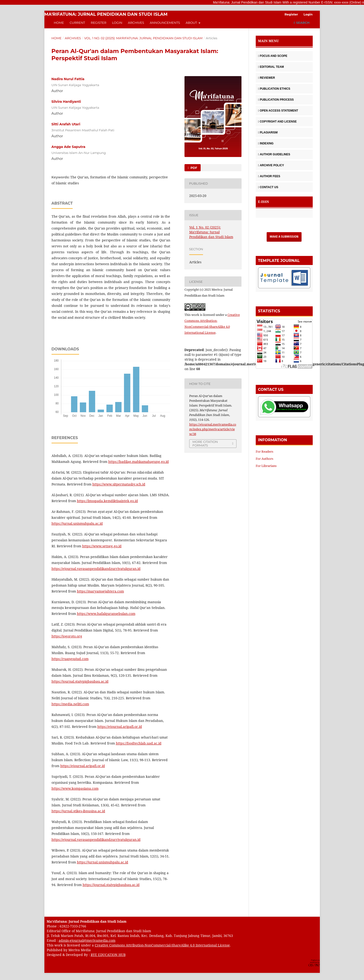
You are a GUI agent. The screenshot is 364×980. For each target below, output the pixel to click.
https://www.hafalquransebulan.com (106, 614)
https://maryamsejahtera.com (100, 591)
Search (301, 23)
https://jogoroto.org (67, 636)
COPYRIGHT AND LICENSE (277, 122)
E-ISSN (264, 202)
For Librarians (266, 466)
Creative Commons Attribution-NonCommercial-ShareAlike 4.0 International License (162, 945)
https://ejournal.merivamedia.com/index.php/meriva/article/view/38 (213, 429)
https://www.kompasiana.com (75, 788)
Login (117, 23)
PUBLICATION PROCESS (276, 100)
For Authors (265, 459)
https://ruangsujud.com (70, 659)
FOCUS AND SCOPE (273, 56)
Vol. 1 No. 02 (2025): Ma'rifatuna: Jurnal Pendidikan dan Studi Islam (143, 38)
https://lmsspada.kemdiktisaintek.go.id (107, 501)
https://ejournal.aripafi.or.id (120, 727)
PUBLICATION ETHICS (274, 89)
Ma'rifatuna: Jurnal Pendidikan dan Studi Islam (106, 14)
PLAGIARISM (268, 132)
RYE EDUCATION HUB (108, 955)
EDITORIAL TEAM (271, 67)
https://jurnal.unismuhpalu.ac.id (77, 523)
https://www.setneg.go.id (102, 546)
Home (59, 23)
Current (77, 23)
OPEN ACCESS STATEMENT (278, 111)
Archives (136, 23)
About (192, 23)
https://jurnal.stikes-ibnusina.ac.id (78, 811)
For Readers (265, 451)
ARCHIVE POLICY (271, 165)
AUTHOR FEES (269, 176)
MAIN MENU (269, 41)
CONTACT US (268, 187)
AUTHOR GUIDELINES (274, 154)
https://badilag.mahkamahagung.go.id (139, 462)
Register (99, 23)
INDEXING (266, 143)
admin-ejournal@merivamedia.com (87, 940)
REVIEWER (267, 78)
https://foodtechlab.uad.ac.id (139, 743)
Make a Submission (284, 237)
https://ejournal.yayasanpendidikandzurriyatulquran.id (96, 569)
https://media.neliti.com (70, 704)
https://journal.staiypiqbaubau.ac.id (80, 681)
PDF (194, 168)
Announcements (165, 23)
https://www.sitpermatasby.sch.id (119, 484)
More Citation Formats (205, 443)
